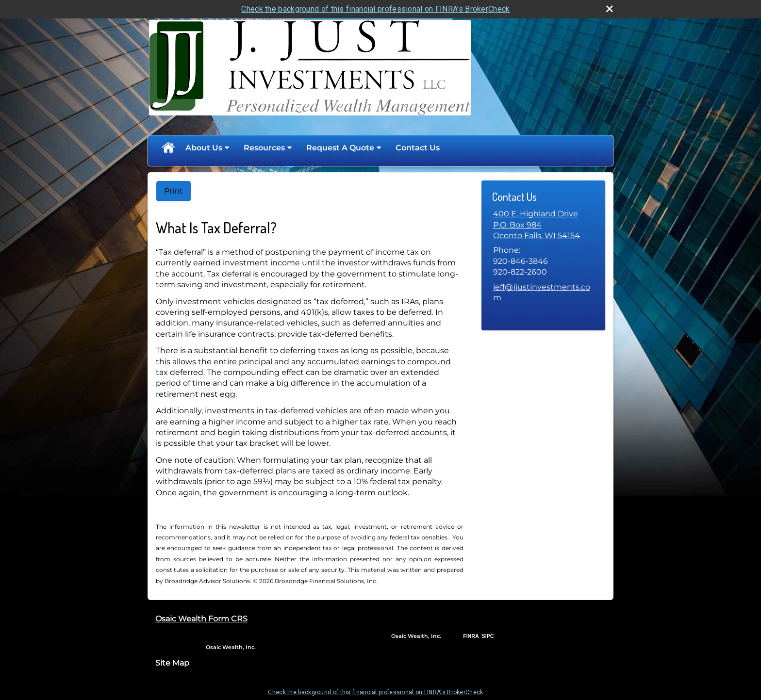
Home (168, 148)
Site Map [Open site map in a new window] (172, 663)
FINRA (471, 636)
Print (174, 191)
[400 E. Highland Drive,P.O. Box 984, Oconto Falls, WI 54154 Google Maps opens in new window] (537, 225)
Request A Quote (340, 148)
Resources (264, 148)
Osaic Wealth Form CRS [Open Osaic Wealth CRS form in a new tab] (201, 619)
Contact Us (418, 148)
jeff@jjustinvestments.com (542, 292)
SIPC (488, 636)
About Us (204, 148)
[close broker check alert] (610, 9)
